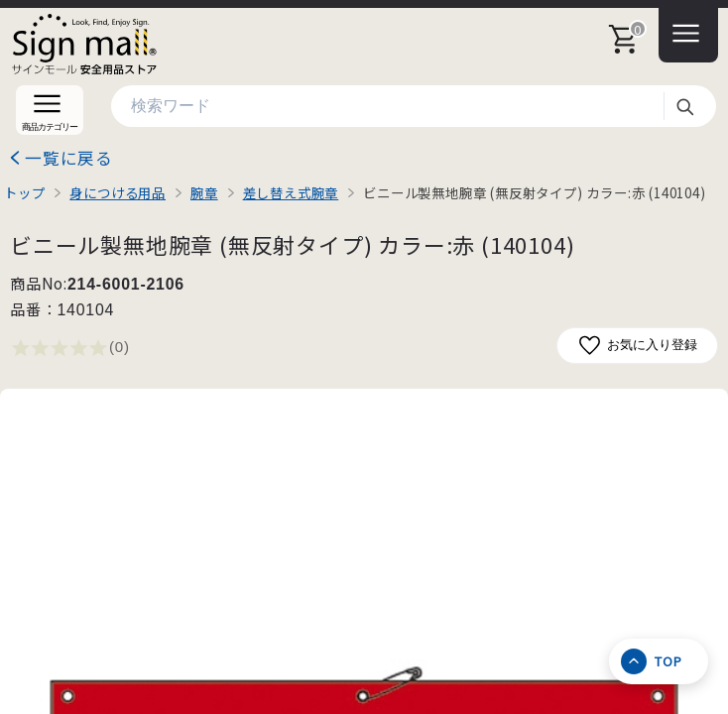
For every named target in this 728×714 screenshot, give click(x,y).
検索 (684, 106)
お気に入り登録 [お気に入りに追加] (637, 346)
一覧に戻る (69, 158)
